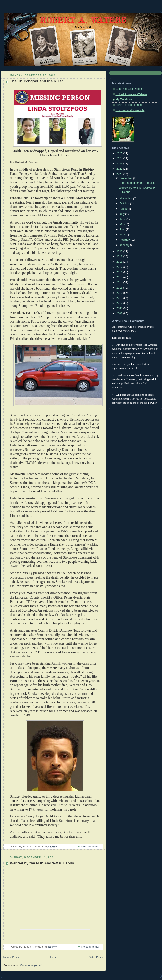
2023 (120, 164)
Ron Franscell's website (130, 110)
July (122, 214)
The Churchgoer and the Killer (37, 81)
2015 (120, 277)
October (125, 204)
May (123, 224)
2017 (120, 267)
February (125, 240)
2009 (120, 308)
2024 (120, 158)
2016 (120, 272)
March (124, 235)
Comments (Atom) (31, 965)
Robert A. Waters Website (131, 94)
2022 (120, 169)
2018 (120, 262)
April (123, 229)
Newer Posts (11, 957)
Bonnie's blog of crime (129, 105)
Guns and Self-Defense (130, 89)
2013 (120, 288)
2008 (120, 313)
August (124, 209)
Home (54, 957)
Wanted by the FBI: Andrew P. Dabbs (42, 863)
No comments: (91, 847)
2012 (120, 293)
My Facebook (124, 99)
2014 (120, 282)
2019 (120, 257)
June (123, 219)
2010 (120, 303)
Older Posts (96, 957)
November (126, 199)
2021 (120, 174)
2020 (120, 252)
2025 (120, 153)
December (126, 178)
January (125, 245)
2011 (120, 298)
